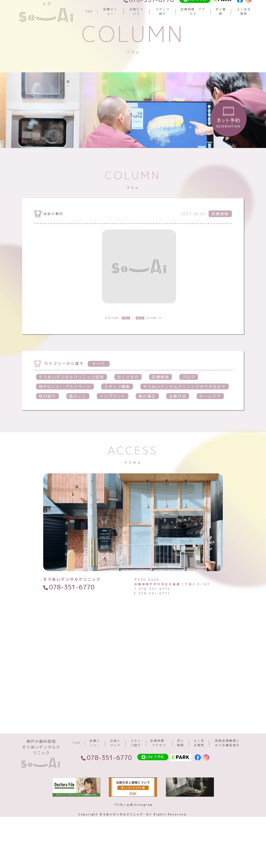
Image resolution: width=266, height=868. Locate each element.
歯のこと (78, 419)
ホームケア (210, 419)
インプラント (113, 419)
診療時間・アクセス (193, 23)
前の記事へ (119, 341)
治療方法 (178, 419)
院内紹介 (47, 419)
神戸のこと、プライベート (65, 410)
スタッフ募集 (117, 410)
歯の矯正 (147, 419)
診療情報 (161, 400)
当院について (136, 23)
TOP (89, 23)
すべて (99, 387)
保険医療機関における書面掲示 (227, 776)
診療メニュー (110, 23)
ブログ (189, 400)
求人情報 (221, 23)
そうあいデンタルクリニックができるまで (185, 410)
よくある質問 (244, 23)
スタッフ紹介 (163, 23)
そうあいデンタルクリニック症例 (71, 400)
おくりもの (128, 400)
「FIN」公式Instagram (133, 838)
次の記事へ (147, 341)
